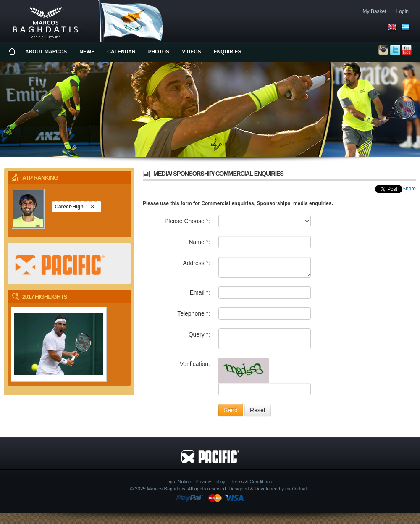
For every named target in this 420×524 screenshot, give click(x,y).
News (87, 52)
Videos (191, 52)
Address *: (196, 263)
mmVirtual (296, 489)
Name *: (199, 242)
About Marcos (46, 52)
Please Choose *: (187, 221)
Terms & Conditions (251, 482)
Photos (159, 52)
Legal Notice (178, 482)
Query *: (199, 334)
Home (13, 52)
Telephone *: (194, 313)
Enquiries (228, 52)
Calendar (121, 52)
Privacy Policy (211, 482)
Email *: (200, 292)
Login (403, 11)
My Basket (375, 11)
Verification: (195, 364)
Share (409, 189)
